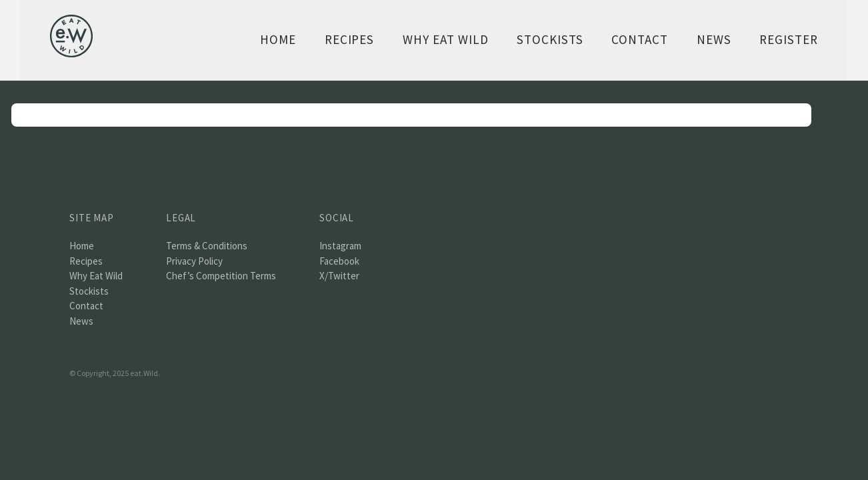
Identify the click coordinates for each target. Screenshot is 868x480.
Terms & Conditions (207, 246)
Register (789, 39)
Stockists (550, 39)
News (714, 39)
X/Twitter (339, 276)
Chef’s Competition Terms (221, 276)
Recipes (350, 39)
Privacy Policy (194, 261)
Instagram (340, 246)
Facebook (339, 261)
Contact (640, 39)
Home (278, 39)
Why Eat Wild (445, 39)
